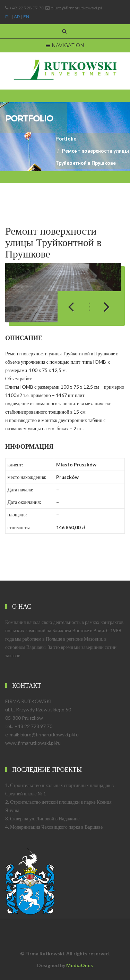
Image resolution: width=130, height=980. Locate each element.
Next (103, 307)
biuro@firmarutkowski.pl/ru (50, 734)
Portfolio (66, 139)
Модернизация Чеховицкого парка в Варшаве (56, 827)
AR (17, 16)
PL (8, 16)
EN (26, 16)
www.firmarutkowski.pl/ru (33, 743)
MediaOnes (80, 965)
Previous (75, 307)
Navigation (65, 45)
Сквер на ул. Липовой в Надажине (45, 818)
